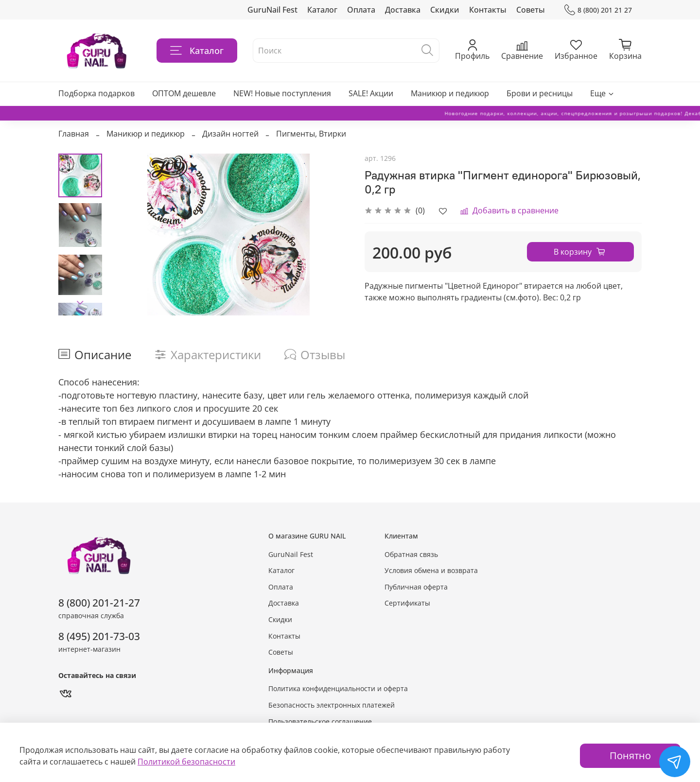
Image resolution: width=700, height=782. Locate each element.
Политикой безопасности (186, 762)
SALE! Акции (371, 93)
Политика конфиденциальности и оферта (338, 688)
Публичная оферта (416, 587)
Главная (74, 134)
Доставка (403, 10)
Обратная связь (411, 554)
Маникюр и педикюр (450, 93)
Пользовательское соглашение (320, 721)
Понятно (630, 756)
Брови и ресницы (540, 93)
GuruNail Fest (272, 10)
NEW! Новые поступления (282, 93)
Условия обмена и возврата (431, 570)
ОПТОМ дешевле (184, 93)
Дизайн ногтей (230, 134)
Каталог (322, 10)
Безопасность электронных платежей (332, 705)
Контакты (488, 10)
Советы (531, 10)
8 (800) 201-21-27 (99, 603)
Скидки (445, 10)
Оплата (361, 10)
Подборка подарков (96, 93)
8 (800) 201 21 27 (598, 10)
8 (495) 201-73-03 (99, 636)
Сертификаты (407, 603)
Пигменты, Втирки (311, 134)
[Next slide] (80, 303)
